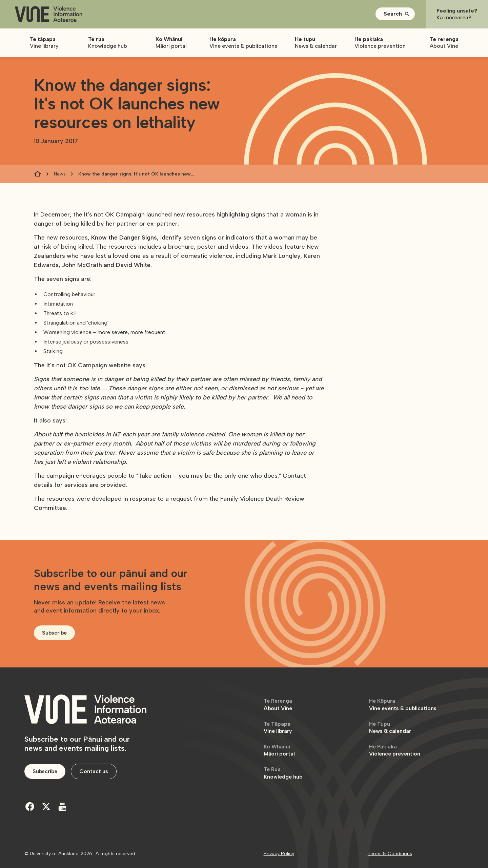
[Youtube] (62, 806)
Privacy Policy (279, 854)
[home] (48, 14)
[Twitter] (46, 806)
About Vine (278, 705)
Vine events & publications (403, 705)
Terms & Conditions (390, 854)
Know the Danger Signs (124, 237)
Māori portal (279, 750)
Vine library (278, 728)
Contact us (94, 771)
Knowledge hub (283, 773)
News (60, 174)
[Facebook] (30, 806)
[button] (395, 14)
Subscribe (54, 633)
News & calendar (390, 728)
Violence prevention (395, 750)
